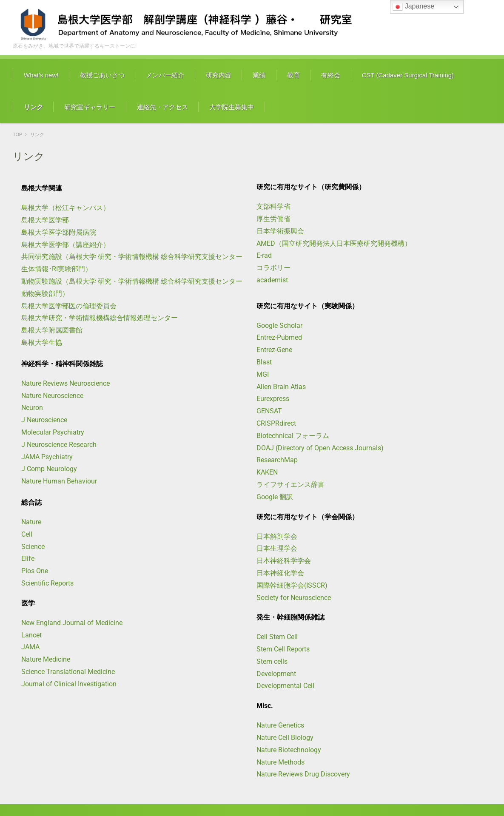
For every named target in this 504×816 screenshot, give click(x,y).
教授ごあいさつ (102, 75)
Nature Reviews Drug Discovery (303, 774)
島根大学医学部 (45, 220)
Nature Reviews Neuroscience (65, 383)
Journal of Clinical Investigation (69, 684)
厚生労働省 (273, 219)
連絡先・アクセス (162, 107)
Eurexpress (273, 399)
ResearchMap (277, 460)
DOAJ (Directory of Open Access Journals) (320, 448)
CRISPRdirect (276, 423)
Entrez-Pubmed (279, 337)
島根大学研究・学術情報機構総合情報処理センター (100, 318)
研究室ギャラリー (90, 107)
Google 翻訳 (275, 497)
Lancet (31, 635)
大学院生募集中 (232, 107)
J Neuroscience (44, 420)
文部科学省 (273, 206)
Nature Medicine (46, 659)
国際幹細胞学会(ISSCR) (292, 585)
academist (272, 280)
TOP (17, 134)
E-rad (264, 255)
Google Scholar (279, 326)
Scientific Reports (47, 583)
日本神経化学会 (280, 573)
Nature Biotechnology (289, 750)
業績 (259, 75)
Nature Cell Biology (285, 738)
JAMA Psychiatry (47, 457)
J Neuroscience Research (59, 445)
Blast (264, 362)
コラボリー (273, 268)
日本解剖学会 (277, 536)
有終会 (331, 75)
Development (276, 674)
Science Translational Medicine (68, 672)
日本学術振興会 (280, 231)
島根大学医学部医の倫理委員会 (69, 306)
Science (33, 547)
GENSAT (269, 411)
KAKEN (267, 472)
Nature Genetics (280, 725)
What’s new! (41, 75)
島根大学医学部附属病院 (59, 232)
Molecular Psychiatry (53, 432)
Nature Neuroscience (52, 396)
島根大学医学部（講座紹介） (65, 245)
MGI (263, 374)
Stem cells (272, 661)
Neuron (32, 408)
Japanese (413, 7)
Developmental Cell (285, 686)
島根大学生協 (42, 343)
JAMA (30, 647)
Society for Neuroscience (294, 598)
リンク (33, 107)
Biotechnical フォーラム (293, 436)
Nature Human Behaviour (59, 481)
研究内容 (219, 75)
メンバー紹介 (165, 75)
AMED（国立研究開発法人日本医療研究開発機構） (334, 243)
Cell (27, 534)
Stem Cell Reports (283, 649)
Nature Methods (280, 762)
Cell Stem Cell (277, 637)
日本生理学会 (277, 548)
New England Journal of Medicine (72, 623)
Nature (31, 522)
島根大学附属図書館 (52, 330)
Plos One (35, 571)
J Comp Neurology (49, 469)
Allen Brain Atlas (281, 387)
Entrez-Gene (274, 350)
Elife (28, 559)
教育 (293, 75)
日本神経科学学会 (284, 561)
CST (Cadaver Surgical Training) (408, 75)
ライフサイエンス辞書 (290, 485)
